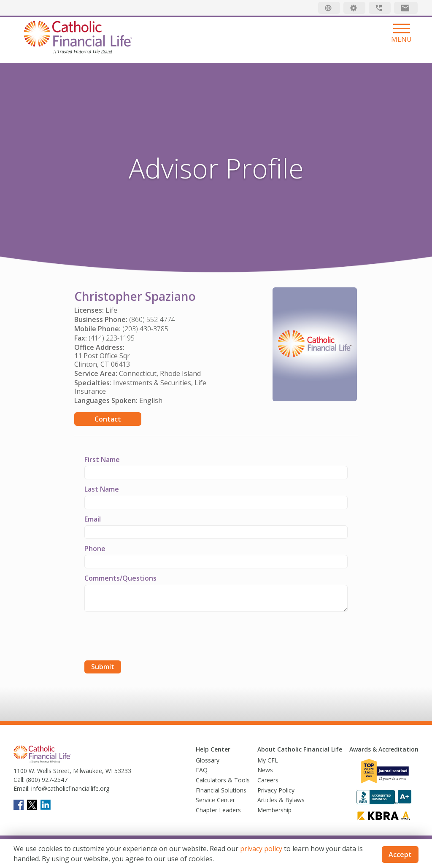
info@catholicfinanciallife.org (69, 788)
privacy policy (261, 849)
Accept (400, 854)
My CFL (268, 760)
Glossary (208, 760)
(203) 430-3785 (145, 329)
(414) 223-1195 (112, 338)
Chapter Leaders (218, 810)
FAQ (202, 770)
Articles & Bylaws (281, 800)
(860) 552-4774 (152, 319)
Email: (22, 788)
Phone (95, 549)
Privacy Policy (276, 790)
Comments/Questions (120, 578)
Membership (274, 810)
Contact (108, 419)
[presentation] (148, 637)
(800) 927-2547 (46, 780)
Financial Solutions (221, 790)
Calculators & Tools (223, 780)
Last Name (102, 489)
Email (93, 519)
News (265, 770)
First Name (102, 460)
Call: (19, 780)
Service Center (215, 800)
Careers (268, 780)
